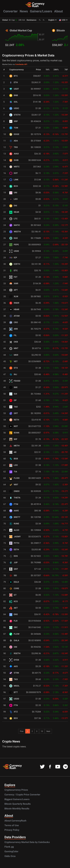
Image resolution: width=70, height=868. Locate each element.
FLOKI (14, 478)
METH (14, 446)
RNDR (14, 303)
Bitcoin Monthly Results (17, 809)
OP (13, 400)
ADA (14, 141)
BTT (14, 692)
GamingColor (11, 851)
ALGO (14, 530)
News (24, 11)
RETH (14, 420)
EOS (14, 556)
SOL (14, 102)
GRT (14, 413)
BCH (14, 186)
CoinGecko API (21, 64)
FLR (13, 621)
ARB (14, 329)
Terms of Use (12, 825)
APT (14, 290)
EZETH (15, 264)
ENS (14, 614)
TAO (14, 407)
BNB (14, 95)
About (58, 11)
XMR (14, 284)
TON (14, 128)
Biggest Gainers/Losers (17, 799)
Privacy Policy (12, 830)
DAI (13, 206)
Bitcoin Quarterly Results (18, 804)
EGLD (14, 582)
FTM (14, 504)
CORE (14, 588)
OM (13, 647)
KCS (14, 601)
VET (13, 361)
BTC (14, 76)
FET (13, 277)
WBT (14, 485)
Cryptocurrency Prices (16, 790)
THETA (15, 498)
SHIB (14, 160)
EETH (14, 550)
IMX (13, 387)
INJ (13, 374)
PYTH (14, 543)
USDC (14, 108)
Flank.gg (9, 847)
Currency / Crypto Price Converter (22, 795)
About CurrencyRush (15, 821)
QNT (14, 569)
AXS (14, 666)
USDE (14, 251)
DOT (14, 173)
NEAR (14, 212)
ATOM (14, 316)
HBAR (14, 309)
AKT (14, 608)
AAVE (14, 511)
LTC (13, 219)
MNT (14, 348)
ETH (14, 82)
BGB (14, 459)
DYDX (14, 660)
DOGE (14, 134)
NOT (14, 426)
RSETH (15, 653)
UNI (13, 193)
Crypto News (11, 741)
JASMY (15, 537)
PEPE (14, 245)
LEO (13, 199)
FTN (14, 705)
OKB (14, 342)
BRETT (15, 517)
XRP (14, 121)
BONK (14, 433)
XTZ (13, 712)
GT (13, 595)
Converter (10, 11)
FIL (13, 335)
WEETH (15, 232)
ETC (13, 271)
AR (13, 452)
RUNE (14, 524)
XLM (14, 296)
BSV (14, 718)
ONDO (14, 491)
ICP (13, 258)
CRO (14, 322)
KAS (14, 238)
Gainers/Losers (41, 11)
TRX (14, 147)
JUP (13, 563)
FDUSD (15, 381)
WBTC (14, 167)
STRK (14, 673)
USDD (14, 699)
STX (14, 368)
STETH (15, 115)
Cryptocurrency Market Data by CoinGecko (27, 842)
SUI (13, 394)
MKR (14, 355)
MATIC (15, 225)
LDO (14, 465)
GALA (14, 640)
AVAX (14, 154)
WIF (13, 439)
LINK (14, 180)
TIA (13, 472)
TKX (14, 679)
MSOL (14, 686)
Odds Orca (10, 856)
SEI (13, 575)
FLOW (14, 634)
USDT (14, 89)
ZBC (13, 627)
